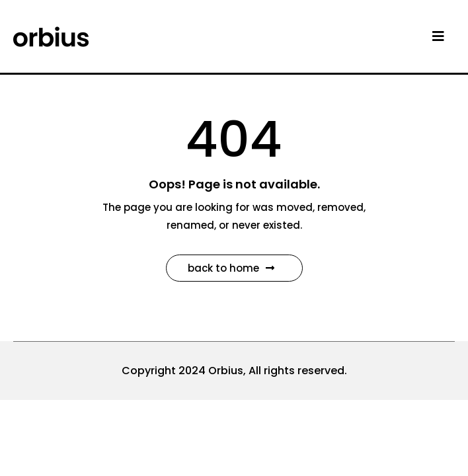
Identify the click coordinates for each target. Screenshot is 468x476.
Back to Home (231, 268)
